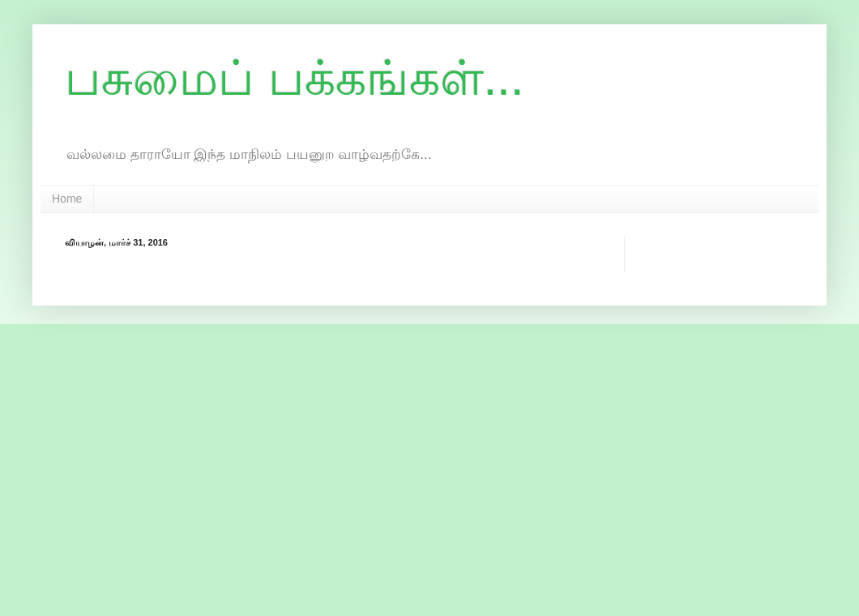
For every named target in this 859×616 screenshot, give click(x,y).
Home (67, 199)
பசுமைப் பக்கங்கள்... (295, 78)
